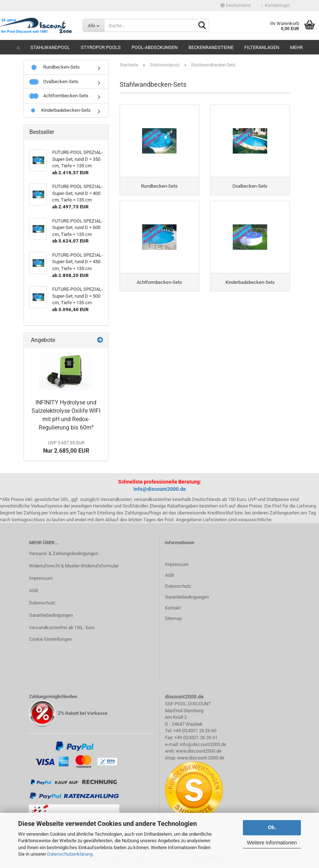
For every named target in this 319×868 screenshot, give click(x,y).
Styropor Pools (101, 47)
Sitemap (173, 618)
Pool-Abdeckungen (155, 47)
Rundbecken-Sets (55, 67)
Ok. (272, 827)
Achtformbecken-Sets (59, 96)
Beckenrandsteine (211, 47)
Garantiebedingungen (51, 615)
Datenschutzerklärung (70, 854)
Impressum (41, 578)
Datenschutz (42, 603)
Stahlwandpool (50, 47)
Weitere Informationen (272, 843)
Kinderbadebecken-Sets (60, 110)
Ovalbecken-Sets (54, 82)
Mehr (296, 47)
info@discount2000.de (160, 489)
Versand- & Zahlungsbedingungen (64, 553)
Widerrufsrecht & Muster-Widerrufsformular (74, 566)
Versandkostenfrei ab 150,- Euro (62, 627)
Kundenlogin (276, 5)
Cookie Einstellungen (50, 639)
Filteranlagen (262, 47)
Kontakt (173, 608)
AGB (34, 590)
